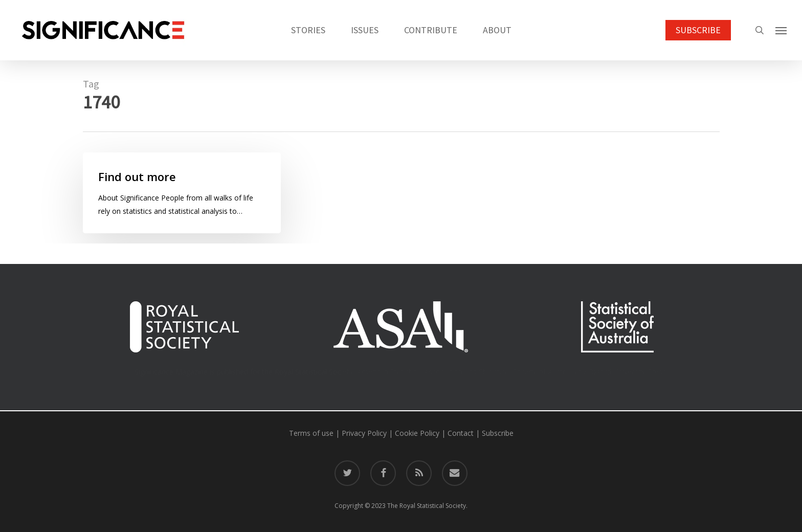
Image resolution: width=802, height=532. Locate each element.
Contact (461, 433)
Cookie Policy (417, 433)
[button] (782, 30)
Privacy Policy (364, 433)
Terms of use (311, 433)
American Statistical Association (410, 372)
